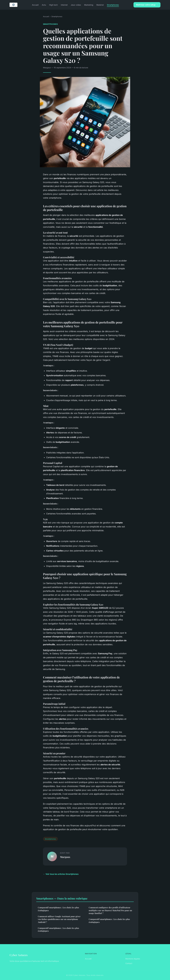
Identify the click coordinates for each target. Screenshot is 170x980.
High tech (53, 5)
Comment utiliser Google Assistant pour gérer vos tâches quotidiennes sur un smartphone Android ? (59, 919)
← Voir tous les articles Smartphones (61, 874)
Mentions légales (133, 959)
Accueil (35, 5)
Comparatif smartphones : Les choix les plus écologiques (58, 909)
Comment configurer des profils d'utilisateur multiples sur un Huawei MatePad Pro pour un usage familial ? (110, 910)
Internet (64, 5)
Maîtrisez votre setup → (147, 5)
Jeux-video (76, 5)
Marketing (89, 5)
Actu (44, 5)
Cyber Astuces (19, 955)
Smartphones (113, 5)
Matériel (100, 5)
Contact (129, 963)
